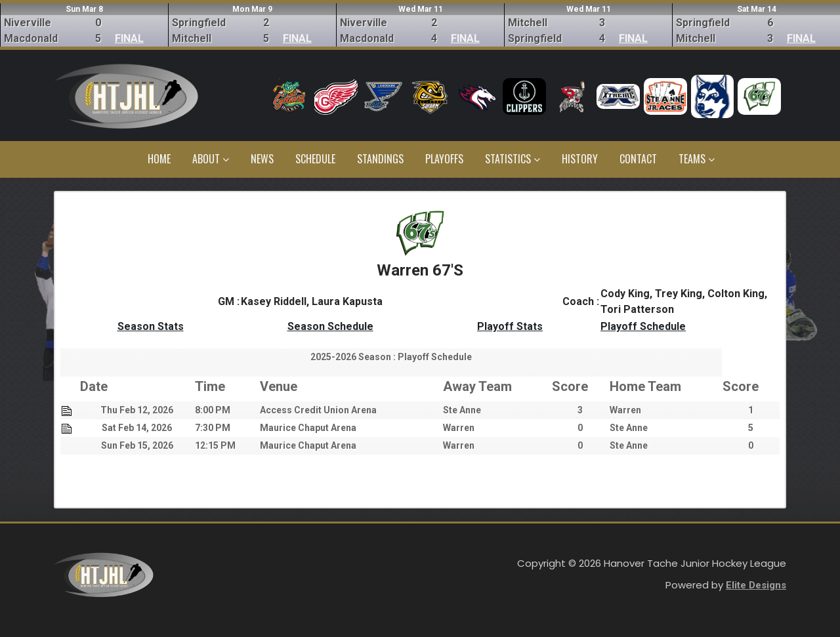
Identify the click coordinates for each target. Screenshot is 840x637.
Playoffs (444, 159)
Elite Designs (756, 585)
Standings (380, 159)
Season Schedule (330, 326)
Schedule (315, 159)
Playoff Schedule (643, 326)
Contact (638, 159)
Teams (697, 159)
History (580, 159)
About (211, 159)
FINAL (129, 38)
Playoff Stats (510, 326)
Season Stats (151, 326)
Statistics (513, 159)
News (262, 159)
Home (159, 159)
